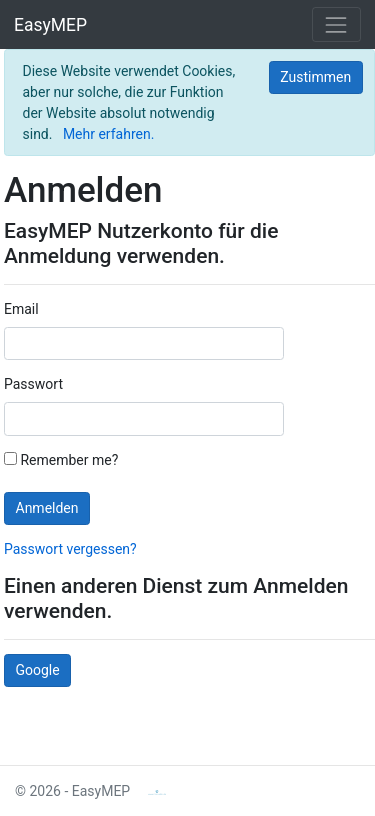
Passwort (33, 384)
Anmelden (47, 508)
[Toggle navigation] (336, 24)
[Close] (316, 78)
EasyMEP (50, 25)
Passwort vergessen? (70, 549)
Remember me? (61, 460)
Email (21, 309)
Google (38, 670)
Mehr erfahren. (109, 134)
